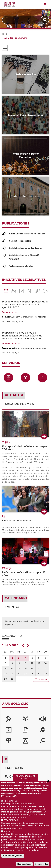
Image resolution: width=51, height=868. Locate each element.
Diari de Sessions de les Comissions (25, 248)
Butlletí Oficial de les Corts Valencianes (27, 234)
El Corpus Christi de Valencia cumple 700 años (24, 448)
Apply (45, 20)
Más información (9, 796)
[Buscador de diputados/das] (42, 742)
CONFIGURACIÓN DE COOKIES (26, 777)
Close (48, 781)
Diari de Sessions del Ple (20, 241)
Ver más (44, 437)
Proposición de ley (11, 343)
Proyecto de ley (9, 312)
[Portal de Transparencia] (42, 730)
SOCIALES (9, 831)
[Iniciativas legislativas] (8, 742)
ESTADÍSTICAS (11, 820)
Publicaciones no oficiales (21, 266)
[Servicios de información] (8, 730)
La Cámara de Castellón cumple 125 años (24, 574)
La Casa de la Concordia (16, 521)
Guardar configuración (13, 855)
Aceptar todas (41, 864)
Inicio (5, 34)
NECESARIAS (10, 801)
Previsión (43, 680)
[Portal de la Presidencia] (8, 719)
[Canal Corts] (26, 719)
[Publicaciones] (26, 730)
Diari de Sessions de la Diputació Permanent (24, 257)
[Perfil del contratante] (26, 742)
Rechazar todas (24, 864)
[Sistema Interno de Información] (42, 719)
